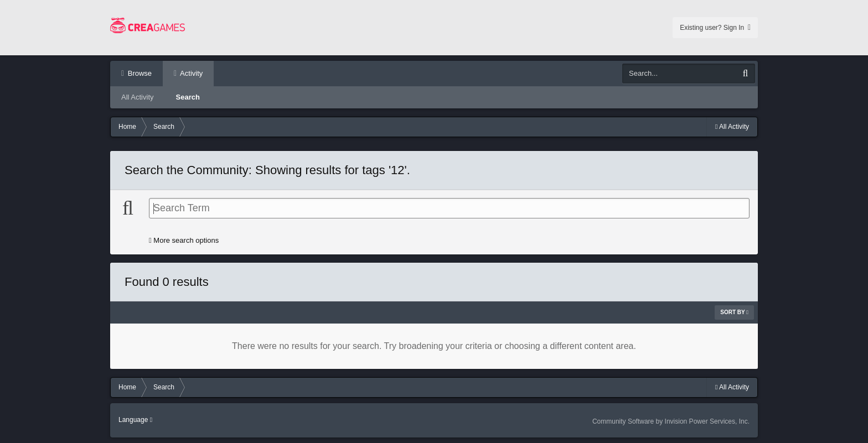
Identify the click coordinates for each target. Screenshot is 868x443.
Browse (139, 73)
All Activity (138, 97)
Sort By (734, 312)
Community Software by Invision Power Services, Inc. (671, 421)
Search (188, 97)
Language (135, 420)
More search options (184, 240)
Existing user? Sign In (715, 28)
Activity (190, 73)
